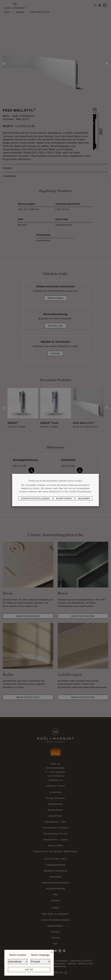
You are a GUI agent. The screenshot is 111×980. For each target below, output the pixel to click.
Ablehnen (84, 498)
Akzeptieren (64, 498)
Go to (29, 970)
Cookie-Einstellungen (35, 498)
